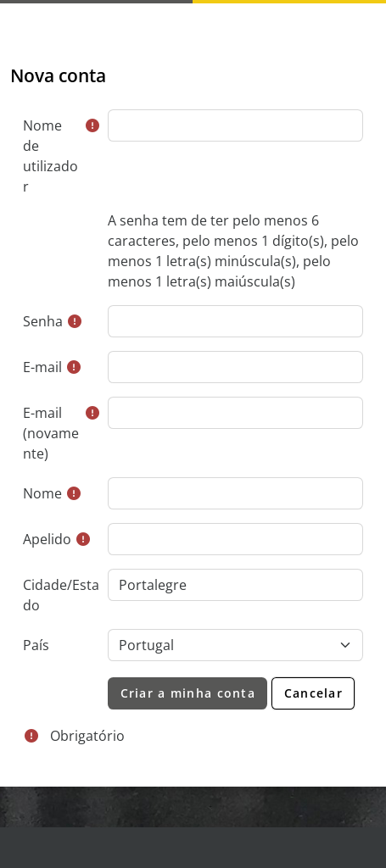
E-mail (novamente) (51, 433)
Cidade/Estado (61, 595)
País (36, 645)
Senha (43, 321)
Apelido (47, 539)
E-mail (42, 367)
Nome (42, 493)
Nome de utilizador (50, 156)
